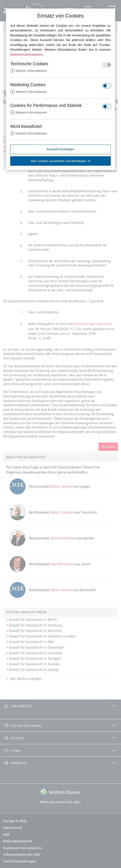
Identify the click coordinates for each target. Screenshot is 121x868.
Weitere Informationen (28, 71)
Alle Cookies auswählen (60, 162)
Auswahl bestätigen (60, 150)
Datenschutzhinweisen (26, 54)
